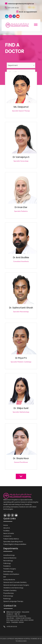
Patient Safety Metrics (11, 539)
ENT (5, 577)
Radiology (7, 599)
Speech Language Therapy (13, 601)
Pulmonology (8, 596)
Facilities (6, 531)
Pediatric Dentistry (10, 590)
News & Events (9, 533)
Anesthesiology (9, 555)
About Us (7, 528)
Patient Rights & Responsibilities (15, 544)
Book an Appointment (28, 12)
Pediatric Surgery (10, 569)
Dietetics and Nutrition (11, 574)
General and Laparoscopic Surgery (16, 585)
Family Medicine (9, 580)
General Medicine (10, 558)
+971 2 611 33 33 (13, 8)
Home (6, 525)
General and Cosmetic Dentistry (15, 582)
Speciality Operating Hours (13, 542)
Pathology (7, 563)
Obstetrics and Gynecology (13, 588)
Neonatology (8, 561)
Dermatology (8, 571)
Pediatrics (7, 566)
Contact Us (7, 536)
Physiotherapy (9, 593)
